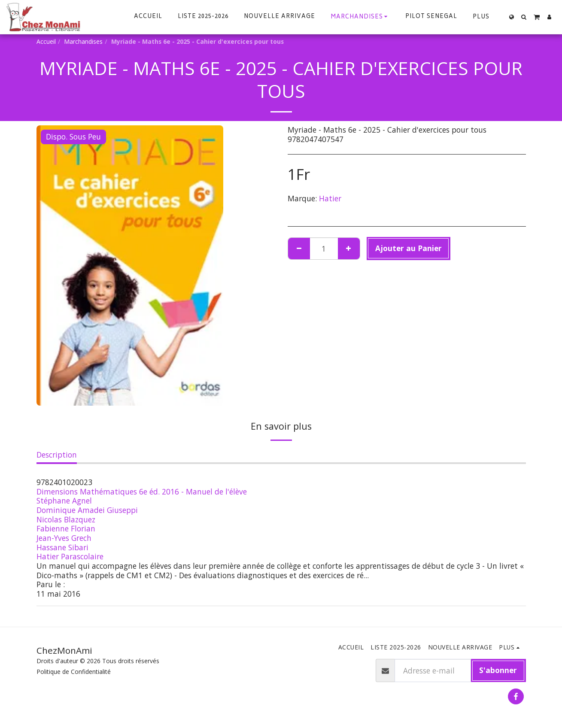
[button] (524, 17)
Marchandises (83, 41)
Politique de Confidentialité (74, 672)
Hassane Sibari (62, 547)
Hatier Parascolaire (70, 556)
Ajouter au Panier (409, 248)
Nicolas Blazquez (66, 519)
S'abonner (498, 670)
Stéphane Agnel (64, 500)
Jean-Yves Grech (64, 538)
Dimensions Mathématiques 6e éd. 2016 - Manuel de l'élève (142, 491)
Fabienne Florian (66, 528)
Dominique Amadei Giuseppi (87, 510)
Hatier (330, 198)
